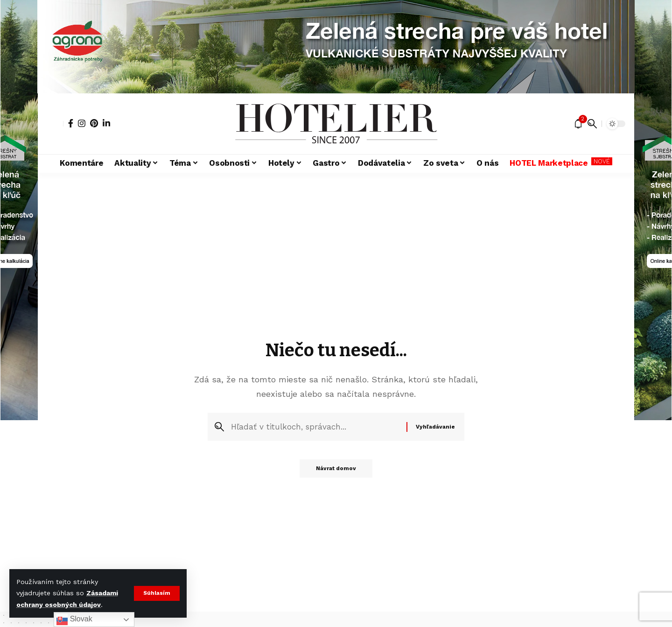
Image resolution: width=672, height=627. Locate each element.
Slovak (74, 620)
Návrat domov (336, 471)
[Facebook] (71, 123)
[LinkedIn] (106, 123)
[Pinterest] (94, 123)
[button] (157, 593)
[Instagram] (82, 123)
